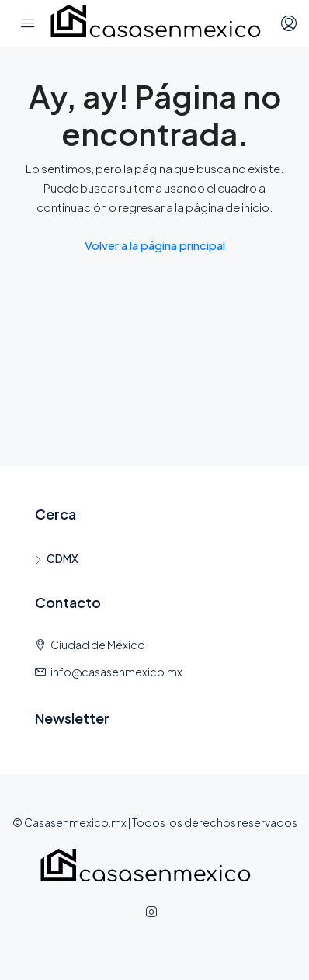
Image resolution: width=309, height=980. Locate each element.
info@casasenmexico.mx (116, 672)
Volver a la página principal (155, 245)
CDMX (62, 558)
